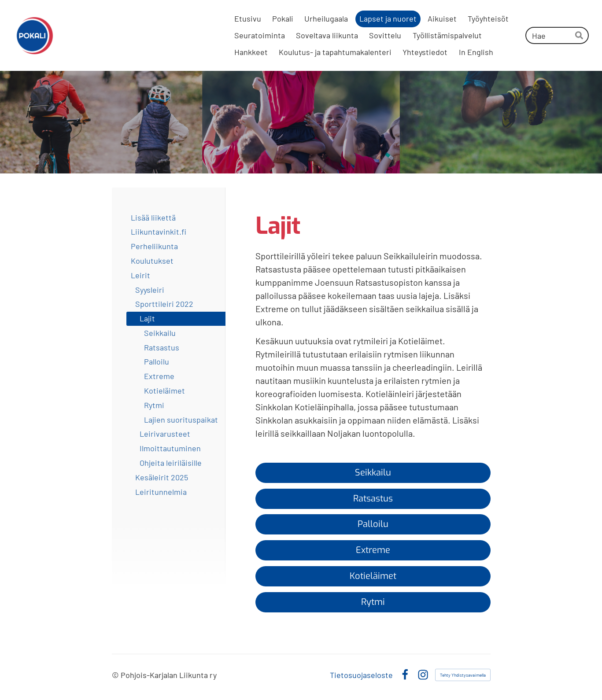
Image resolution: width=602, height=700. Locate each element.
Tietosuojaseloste (361, 675)
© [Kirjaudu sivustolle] (116, 675)
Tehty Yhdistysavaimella (463, 675)
